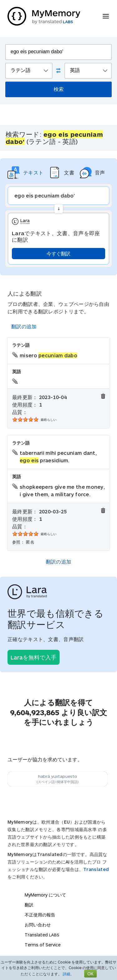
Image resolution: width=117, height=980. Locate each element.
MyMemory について (45, 895)
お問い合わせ (38, 925)
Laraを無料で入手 (34, 657)
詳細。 (68, 974)
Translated (96, 869)
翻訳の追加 (24, 326)
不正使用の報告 (40, 915)
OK (90, 974)
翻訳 (29, 905)
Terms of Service (43, 945)
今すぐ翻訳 (58, 253)
